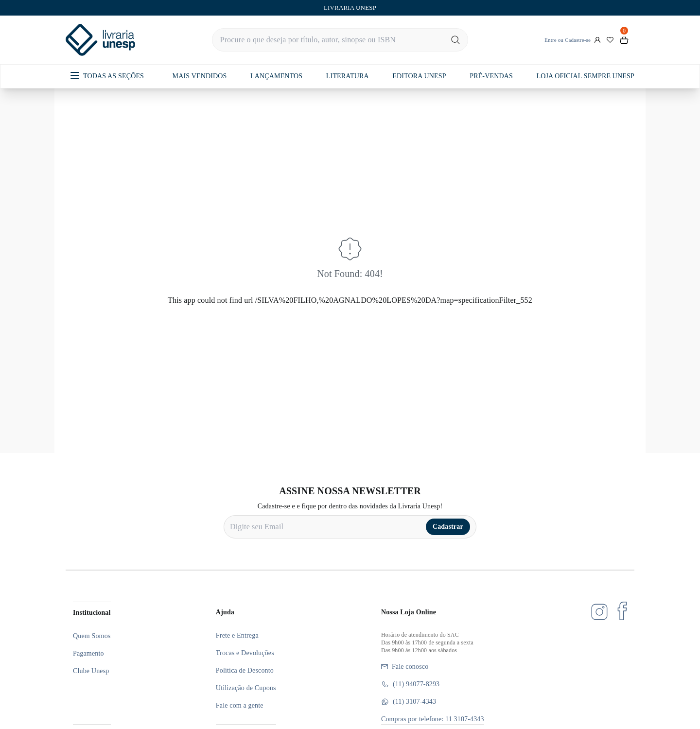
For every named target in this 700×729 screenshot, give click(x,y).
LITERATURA (348, 76)
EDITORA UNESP (419, 76)
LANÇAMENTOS (276, 76)
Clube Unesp (91, 671)
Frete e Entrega (237, 635)
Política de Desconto (245, 670)
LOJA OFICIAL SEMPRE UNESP (585, 76)
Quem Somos (92, 636)
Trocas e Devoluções (245, 653)
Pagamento (88, 653)
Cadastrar (448, 527)
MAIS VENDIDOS (200, 76)
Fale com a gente (240, 705)
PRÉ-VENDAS (491, 76)
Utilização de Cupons (246, 688)
